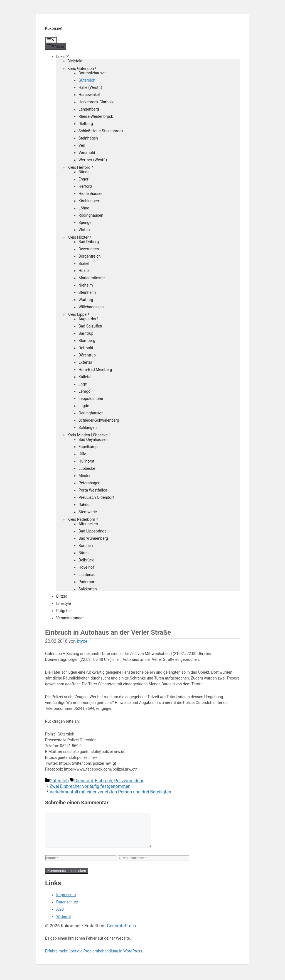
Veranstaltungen (70, 618)
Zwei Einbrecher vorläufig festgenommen (90, 786)
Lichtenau (87, 575)
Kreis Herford (81, 167)
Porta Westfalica (93, 490)
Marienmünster (92, 278)
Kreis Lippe (79, 314)
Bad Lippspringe (93, 531)
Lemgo (84, 391)
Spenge (85, 223)
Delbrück (86, 560)
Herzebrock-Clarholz (96, 102)
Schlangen (88, 427)
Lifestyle (63, 603)
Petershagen (89, 483)
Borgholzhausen (93, 73)
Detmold (86, 348)
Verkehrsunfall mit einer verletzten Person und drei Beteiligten (110, 792)
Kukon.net (54, 28)
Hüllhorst (86, 461)
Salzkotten (88, 589)
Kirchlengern (89, 201)
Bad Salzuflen (90, 326)
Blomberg (87, 341)
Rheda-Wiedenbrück (96, 116)
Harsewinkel (89, 95)
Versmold (87, 153)
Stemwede (88, 512)
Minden (85, 476)
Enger (83, 179)
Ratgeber (64, 611)
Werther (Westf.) (93, 160)
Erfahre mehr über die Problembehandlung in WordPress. (94, 958)
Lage (83, 384)
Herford (85, 186)
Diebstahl (84, 781)
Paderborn (88, 582)
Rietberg (86, 124)
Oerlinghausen (91, 413)
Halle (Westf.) (90, 87)
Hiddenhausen (91, 194)
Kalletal (85, 377)
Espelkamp (88, 447)
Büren (83, 553)
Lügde (84, 406)
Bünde (84, 172)
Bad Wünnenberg (93, 538)
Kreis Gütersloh (83, 69)
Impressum (66, 901)
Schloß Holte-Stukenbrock (101, 131)
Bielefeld (75, 61)
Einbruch (104, 781)
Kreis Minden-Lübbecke (89, 435)
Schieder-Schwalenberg (99, 420)
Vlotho (84, 230)
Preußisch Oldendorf (96, 497)
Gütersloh (87, 80)
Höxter (84, 271)
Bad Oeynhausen (93, 439)
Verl (82, 145)
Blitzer (62, 596)
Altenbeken (88, 524)
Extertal (85, 362)
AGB (60, 916)
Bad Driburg (89, 242)
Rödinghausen (91, 215)
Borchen (86, 546)
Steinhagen (88, 138)
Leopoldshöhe (91, 399)
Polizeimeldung (129, 781)
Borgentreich (89, 256)
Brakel (84, 263)
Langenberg (89, 109)
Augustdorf (88, 319)
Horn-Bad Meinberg (95, 370)
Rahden (85, 505)
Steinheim (87, 292)
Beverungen (89, 249)
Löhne (84, 208)
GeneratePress (121, 933)
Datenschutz (67, 909)
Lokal (63, 57)
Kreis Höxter (80, 237)
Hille (82, 454)
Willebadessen (91, 307)
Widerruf (64, 923)
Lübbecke (87, 468)
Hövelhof (86, 567)
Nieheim (86, 285)
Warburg (86, 300)
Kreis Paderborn (83, 519)
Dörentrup (87, 355)
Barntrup (86, 333)
